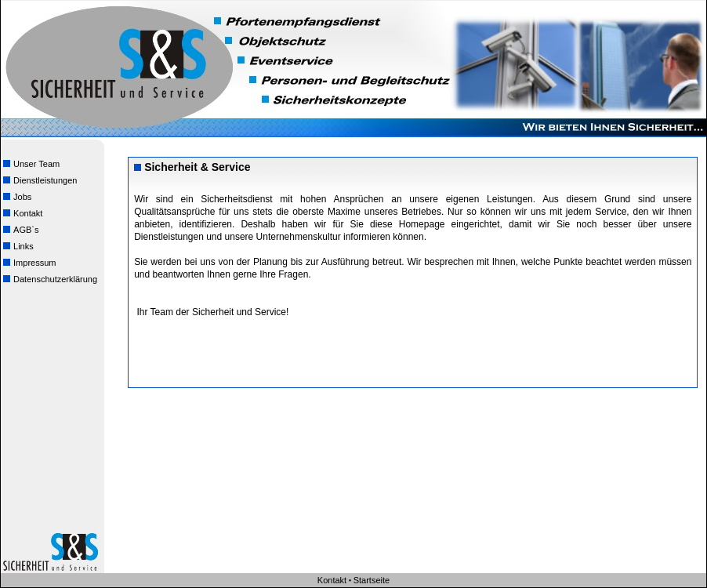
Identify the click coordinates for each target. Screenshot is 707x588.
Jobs (16, 196)
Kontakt (22, 212)
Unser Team (30, 163)
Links (17, 245)
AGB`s (20, 229)
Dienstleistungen (39, 179)
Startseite (372, 580)
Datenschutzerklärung (49, 278)
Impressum (28, 261)
